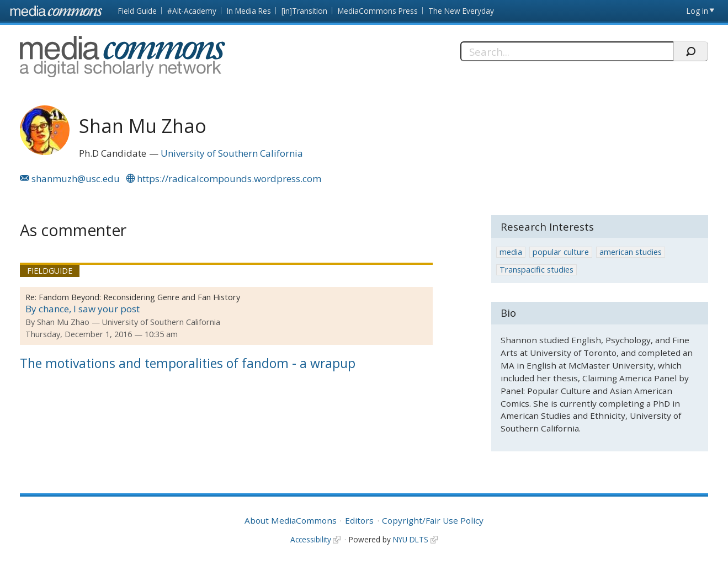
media (511, 252)
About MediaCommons (291, 520)
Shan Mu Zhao (63, 322)
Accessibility (311, 539)
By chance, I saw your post (83, 309)
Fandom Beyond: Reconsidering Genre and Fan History (139, 297)
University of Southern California (232, 153)
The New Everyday (461, 11)
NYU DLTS (411, 539)
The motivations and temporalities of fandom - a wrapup (188, 363)
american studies (631, 252)
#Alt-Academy (192, 11)
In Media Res (249, 11)
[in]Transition (304, 11)
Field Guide (137, 11)
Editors (359, 520)
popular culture (561, 252)
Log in (697, 11)
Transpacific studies (536, 270)
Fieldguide (50, 271)
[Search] (567, 51)
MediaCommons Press (378, 11)
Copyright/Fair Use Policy (433, 520)
